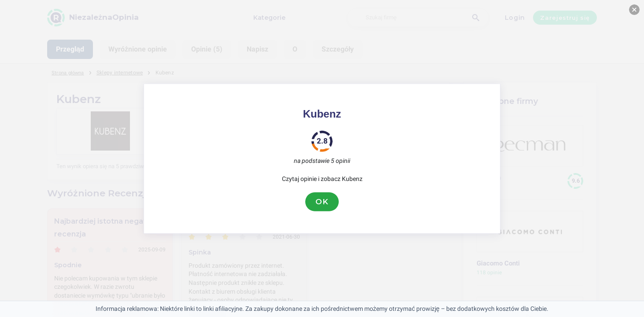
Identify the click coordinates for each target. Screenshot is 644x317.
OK (322, 202)
